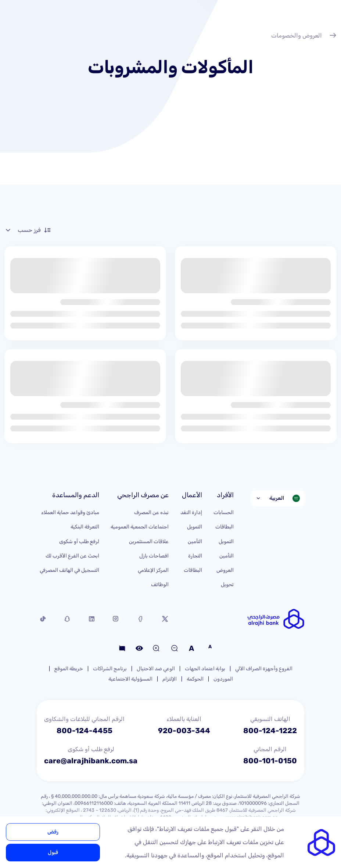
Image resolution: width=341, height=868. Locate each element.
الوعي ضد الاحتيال (156, 669)
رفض (53, 832)
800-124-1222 (270, 731)
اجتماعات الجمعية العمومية (140, 527)
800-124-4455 (85, 731)
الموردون (223, 679)
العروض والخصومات (304, 36)
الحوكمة (195, 679)
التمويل (226, 541)
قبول (53, 852)
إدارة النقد (191, 512)
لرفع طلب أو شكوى (79, 541)
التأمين (227, 556)
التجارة (195, 556)
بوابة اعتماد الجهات (205, 669)
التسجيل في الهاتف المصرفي (69, 570)
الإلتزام (170, 679)
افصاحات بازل (154, 556)
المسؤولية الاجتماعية (130, 679)
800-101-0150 (270, 761)
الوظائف (160, 584)
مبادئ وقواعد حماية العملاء (70, 512)
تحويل (227, 584)
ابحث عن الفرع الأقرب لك (72, 556)
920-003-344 (184, 731)
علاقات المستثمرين (149, 541)
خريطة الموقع (69, 669)
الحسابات (224, 512)
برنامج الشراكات (110, 669)
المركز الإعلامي (153, 570)
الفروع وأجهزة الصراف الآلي (264, 669)
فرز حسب (28, 230)
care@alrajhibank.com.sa (91, 761)
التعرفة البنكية (85, 527)
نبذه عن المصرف (151, 512)
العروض (225, 570)
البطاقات (225, 527)
